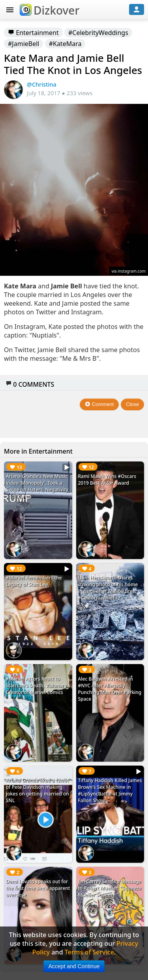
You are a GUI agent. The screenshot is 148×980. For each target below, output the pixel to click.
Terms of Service (89, 952)
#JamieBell (23, 44)
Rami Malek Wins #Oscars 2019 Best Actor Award (107, 480)
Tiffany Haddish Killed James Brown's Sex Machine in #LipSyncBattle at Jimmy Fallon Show (110, 790)
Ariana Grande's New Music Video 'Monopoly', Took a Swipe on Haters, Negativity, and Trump (38, 486)
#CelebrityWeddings (98, 33)
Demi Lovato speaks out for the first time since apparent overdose (38, 888)
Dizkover (50, 10)
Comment (99, 404)
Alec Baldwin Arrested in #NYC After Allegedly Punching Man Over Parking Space (110, 689)
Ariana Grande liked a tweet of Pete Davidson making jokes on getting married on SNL (37, 790)
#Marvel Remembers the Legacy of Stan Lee (34, 581)
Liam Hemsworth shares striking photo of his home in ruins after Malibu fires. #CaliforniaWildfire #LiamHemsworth (108, 591)
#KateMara (65, 44)
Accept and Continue (74, 966)
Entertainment (33, 33)
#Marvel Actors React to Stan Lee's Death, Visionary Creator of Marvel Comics (36, 686)
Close (132, 404)
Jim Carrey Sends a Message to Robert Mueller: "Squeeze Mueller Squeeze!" (110, 888)
